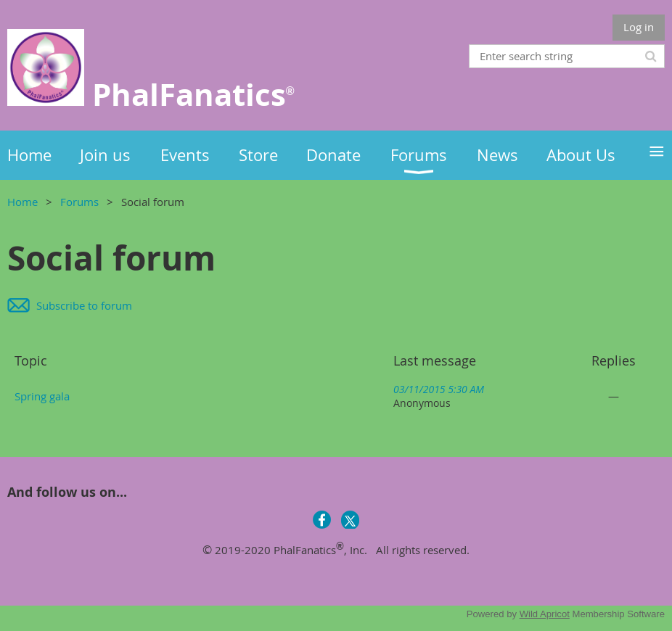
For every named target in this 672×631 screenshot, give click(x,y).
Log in (639, 27)
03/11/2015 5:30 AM (439, 389)
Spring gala (42, 396)
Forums (79, 202)
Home (22, 202)
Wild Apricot (545, 614)
